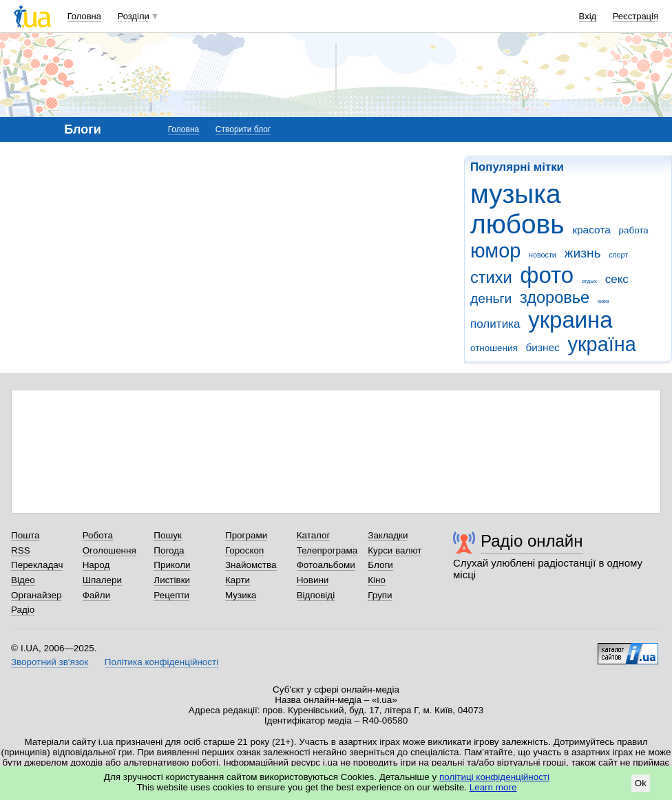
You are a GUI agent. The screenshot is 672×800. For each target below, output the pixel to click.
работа (633, 230)
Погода (169, 550)
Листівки (172, 580)
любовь (517, 224)
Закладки (388, 535)
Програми (246, 535)
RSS (21, 550)
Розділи (134, 16)
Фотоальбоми (326, 565)
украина (570, 320)
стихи (491, 277)
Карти (238, 580)
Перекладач (37, 565)
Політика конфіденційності (161, 662)
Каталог (314, 535)
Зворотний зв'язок (50, 662)
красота (591, 230)
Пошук (168, 535)
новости (543, 255)
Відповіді (316, 595)
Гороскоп (244, 550)
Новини (313, 580)
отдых (589, 281)
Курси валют (395, 550)
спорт (618, 255)
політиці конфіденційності (494, 777)
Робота (98, 535)
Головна (84, 16)
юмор (495, 251)
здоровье (555, 297)
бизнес (542, 347)
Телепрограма (327, 550)
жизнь (583, 253)
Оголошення (109, 550)
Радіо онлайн (532, 541)
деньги (491, 298)
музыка (516, 194)
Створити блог (243, 129)
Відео (23, 580)
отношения (494, 348)
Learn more (493, 787)
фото (547, 275)
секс (617, 279)
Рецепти (171, 595)
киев (603, 301)
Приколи (172, 565)
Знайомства (251, 565)
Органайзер (36, 595)
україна (602, 344)
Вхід (588, 16)
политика (495, 324)
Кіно (377, 580)
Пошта (25, 535)
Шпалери (102, 580)
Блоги (380, 565)
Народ (96, 565)
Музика (241, 595)
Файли (97, 595)
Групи (380, 595)
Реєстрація (636, 16)
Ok (641, 783)
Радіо (23, 610)
